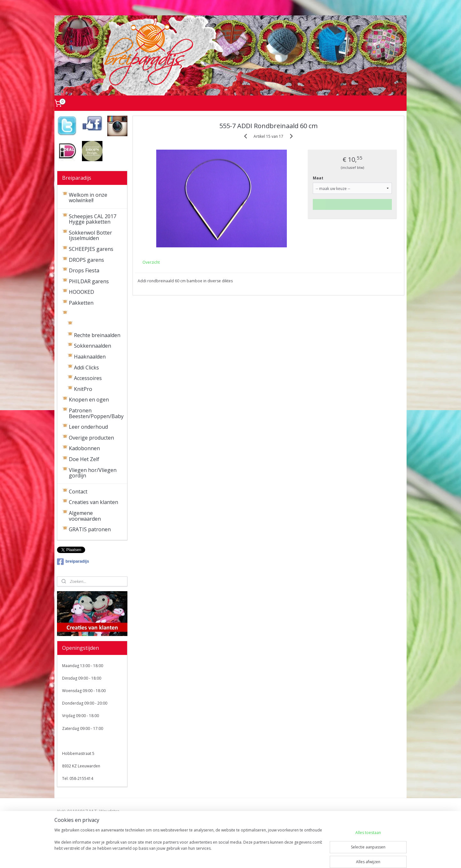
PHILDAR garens (89, 281)
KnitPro (83, 389)
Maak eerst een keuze (352, 204)
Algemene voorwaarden (85, 516)
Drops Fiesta (84, 270)
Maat (318, 178)
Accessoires (88, 378)
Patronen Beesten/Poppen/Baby (96, 413)
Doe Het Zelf (84, 459)
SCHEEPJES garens (91, 249)
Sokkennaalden (93, 346)
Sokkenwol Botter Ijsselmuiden (90, 236)
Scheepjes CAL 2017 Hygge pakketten (93, 219)
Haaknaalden (90, 357)
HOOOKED (81, 292)
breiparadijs (73, 562)
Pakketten (81, 303)
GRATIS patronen (90, 529)
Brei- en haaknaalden (95, 314)
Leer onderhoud (88, 427)
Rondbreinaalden (95, 324)
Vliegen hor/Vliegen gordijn (93, 473)
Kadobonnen (84, 448)
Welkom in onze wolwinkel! (88, 198)
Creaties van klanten (93, 502)
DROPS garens (86, 260)
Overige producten (91, 438)
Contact (78, 492)
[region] (188, 846)
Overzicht (151, 262)
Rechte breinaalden (97, 335)
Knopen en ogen (89, 400)
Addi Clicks (86, 368)
